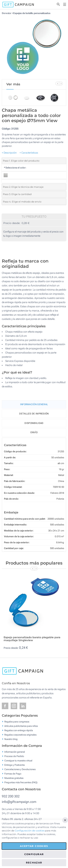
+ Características (29, 153)
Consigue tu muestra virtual (18, 761)
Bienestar (7, 13)
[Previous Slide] (57, 84)
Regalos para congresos (17, 721)
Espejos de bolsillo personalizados (32, 13)
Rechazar (34, 863)
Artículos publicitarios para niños (21, 726)
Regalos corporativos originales (20, 735)
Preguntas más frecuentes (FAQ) (21, 782)
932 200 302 (11, 796)
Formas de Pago (13, 774)
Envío (34, 432)
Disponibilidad (34, 423)
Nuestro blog (11, 739)
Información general (15, 752)
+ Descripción (9, 153)
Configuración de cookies (30, 831)
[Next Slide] (61, 84)
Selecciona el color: (15, 168)
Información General (34, 404)
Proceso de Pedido (14, 756)
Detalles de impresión (34, 414)
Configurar (34, 854)
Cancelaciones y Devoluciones (20, 769)
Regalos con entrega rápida (19, 730)
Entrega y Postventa (15, 765)
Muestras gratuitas (14, 778)
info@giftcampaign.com (19, 802)
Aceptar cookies (34, 846)
